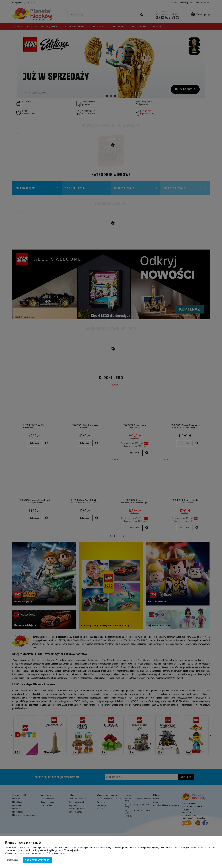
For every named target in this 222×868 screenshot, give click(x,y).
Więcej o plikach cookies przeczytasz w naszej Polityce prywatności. (35, 853)
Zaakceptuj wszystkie (37, 860)
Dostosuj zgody (14, 860)
